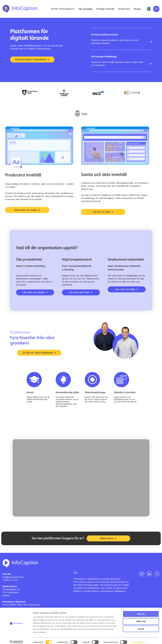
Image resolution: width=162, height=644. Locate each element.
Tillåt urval (141, 618)
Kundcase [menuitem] (124, 9)
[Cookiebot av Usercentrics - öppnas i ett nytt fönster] (16, 639)
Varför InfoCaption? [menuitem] (63, 9)
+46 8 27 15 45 (10, 580)
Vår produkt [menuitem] (85, 9)
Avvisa (141, 626)
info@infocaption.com (13, 577)
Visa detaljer (138, 639)
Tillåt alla (141, 611)
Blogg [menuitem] (137, 9)
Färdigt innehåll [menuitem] (105, 9)
